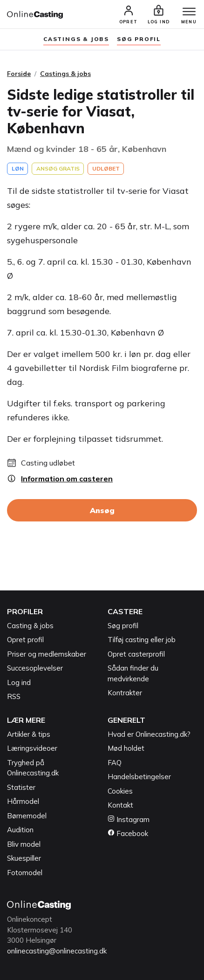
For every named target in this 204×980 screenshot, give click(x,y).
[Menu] (189, 12)
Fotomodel (25, 873)
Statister (21, 787)
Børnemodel (27, 816)
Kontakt (120, 805)
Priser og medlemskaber (47, 654)
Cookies (120, 791)
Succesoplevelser (35, 668)
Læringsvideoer (32, 748)
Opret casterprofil (136, 654)
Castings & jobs (76, 39)
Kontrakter (125, 693)
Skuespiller (24, 858)
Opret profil (25, 640)
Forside (19, 74)
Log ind (19, 682)
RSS (14, 696)
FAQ (115, 763)
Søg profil (123, 626)
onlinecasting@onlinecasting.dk (57, 951)
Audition (20, 830)
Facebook (128, 833)
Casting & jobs (30, 626)
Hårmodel (23, 801)
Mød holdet (126, 748)
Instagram (129, 819)
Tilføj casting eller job (142, 640)
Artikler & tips (29, 734)
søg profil (139, 39)
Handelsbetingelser (139, 777)
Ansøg (102, 510)
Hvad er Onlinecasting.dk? (149, 734)
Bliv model (24, 844)
